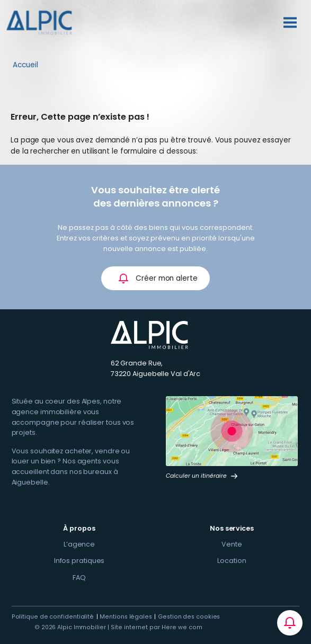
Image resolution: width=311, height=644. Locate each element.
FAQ (79, 578)
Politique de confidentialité (53, 617)
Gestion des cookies (189, 617)
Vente (232, 544)
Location (232, 561)
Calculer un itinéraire (202, 476)
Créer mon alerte (158, 279)
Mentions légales (126, 617)
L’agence (79, 544)
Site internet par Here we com (157, 627)
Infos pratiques (79, 561)
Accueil (25, 65)
